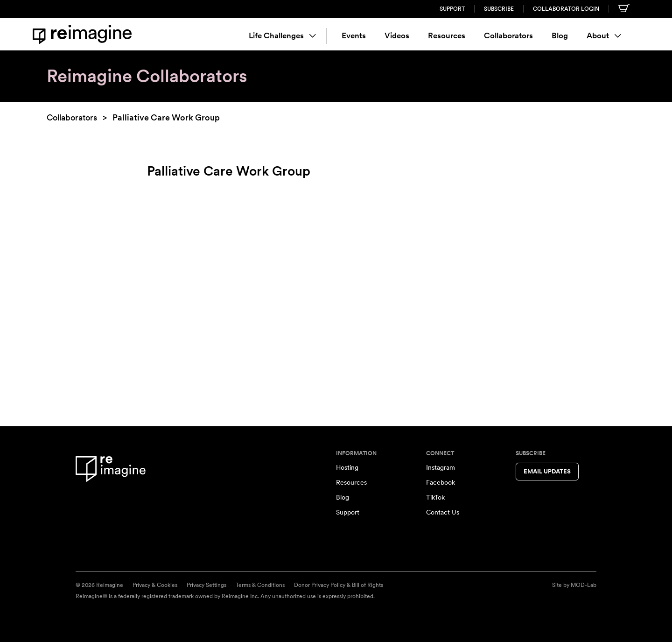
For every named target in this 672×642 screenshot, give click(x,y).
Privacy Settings (206, 585)
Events (354, 35)
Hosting (347, 467)
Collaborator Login (566, 9)
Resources (447, 35)
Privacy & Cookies (155, 585)
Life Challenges (282, 35)
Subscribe (499, 9)
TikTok (435, 497)
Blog (560, 35)
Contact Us (443, 512)
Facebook (441, 482)
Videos (397, 35)
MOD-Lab (584, 585)
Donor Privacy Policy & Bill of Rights (339, 585)
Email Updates (547, 471)
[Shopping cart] (624, 8)
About (604, 35)
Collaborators (508, 35)
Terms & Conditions (260, 585)
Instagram (441, 467)
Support (452, 9)
